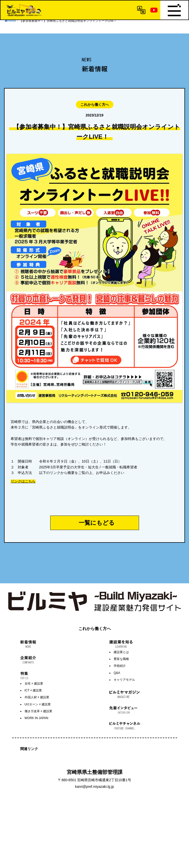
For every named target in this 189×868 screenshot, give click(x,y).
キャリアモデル (124, 680)
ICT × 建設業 (33, 690)
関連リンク (29, 749)
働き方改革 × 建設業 (39, 711)
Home (10, 21)
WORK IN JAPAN (37, 718)
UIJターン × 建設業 (38, 704)
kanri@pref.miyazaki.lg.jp (94, 787)
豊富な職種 (121, 659)
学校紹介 (120, 666)
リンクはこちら (23, 481)
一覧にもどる (97, 523)
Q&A (117, 673)
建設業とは (121, 652)
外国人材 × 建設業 (37, 697)
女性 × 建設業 (34, 684)
